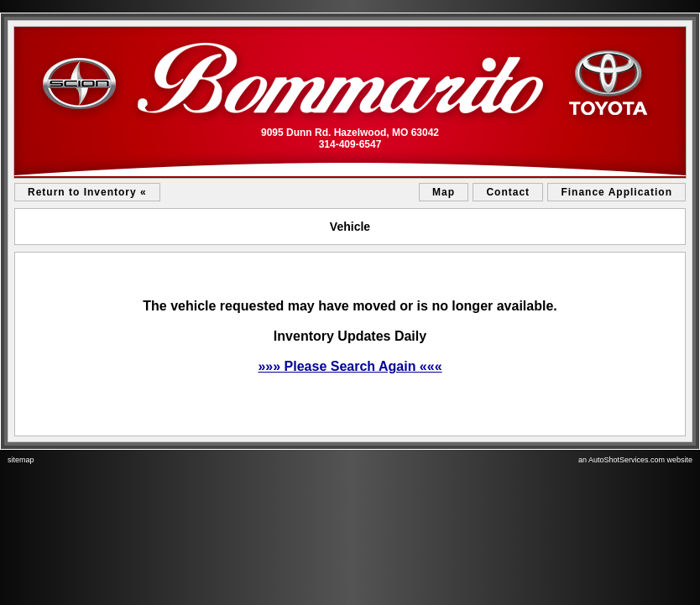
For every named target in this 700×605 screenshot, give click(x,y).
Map (444, 192)
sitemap (21, 460)
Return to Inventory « (87, 192)
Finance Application (616, 192)
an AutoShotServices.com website (635, 460)
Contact (508, 192)
